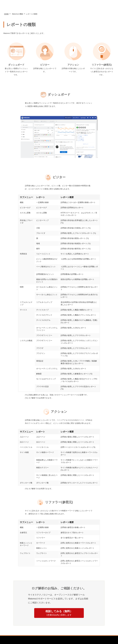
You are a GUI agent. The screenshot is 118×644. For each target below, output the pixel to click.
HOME (6, 14)
